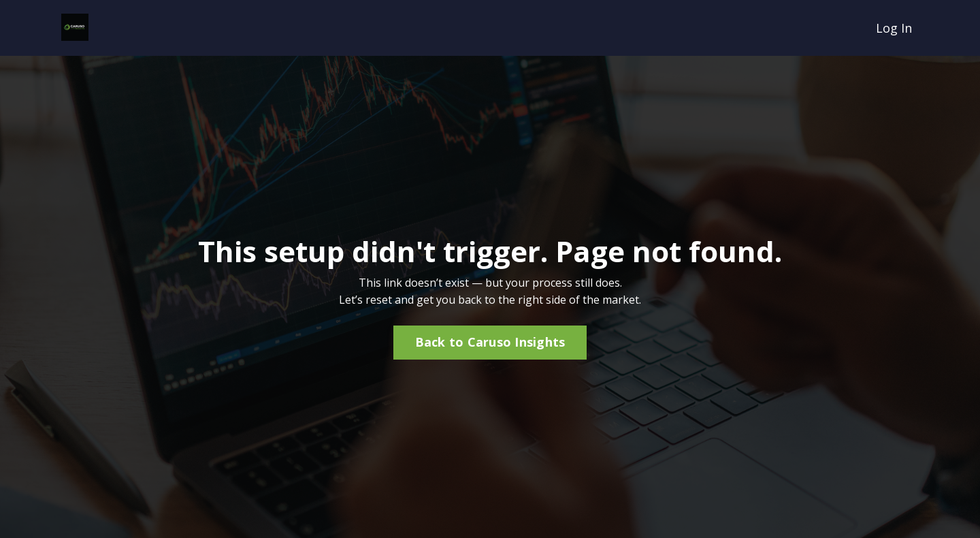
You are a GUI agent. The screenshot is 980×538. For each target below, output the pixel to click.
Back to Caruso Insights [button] (490, 342)
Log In (894, 28)
